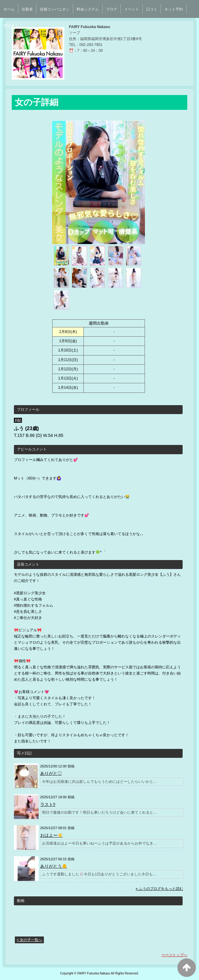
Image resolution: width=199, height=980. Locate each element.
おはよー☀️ (51, 835)
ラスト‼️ (48, 804)
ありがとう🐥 (54, 866)
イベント (132, 9)
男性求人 (11, 26)
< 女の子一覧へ (29, 940)
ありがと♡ (51, 773)
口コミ (152, 9)
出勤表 (27, 9)
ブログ (112, 9)
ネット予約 (174, 9)
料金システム (88, 9)
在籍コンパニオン (55, 9)
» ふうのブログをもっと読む (159, 889)
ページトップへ (174, 955)
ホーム (9, 9)
